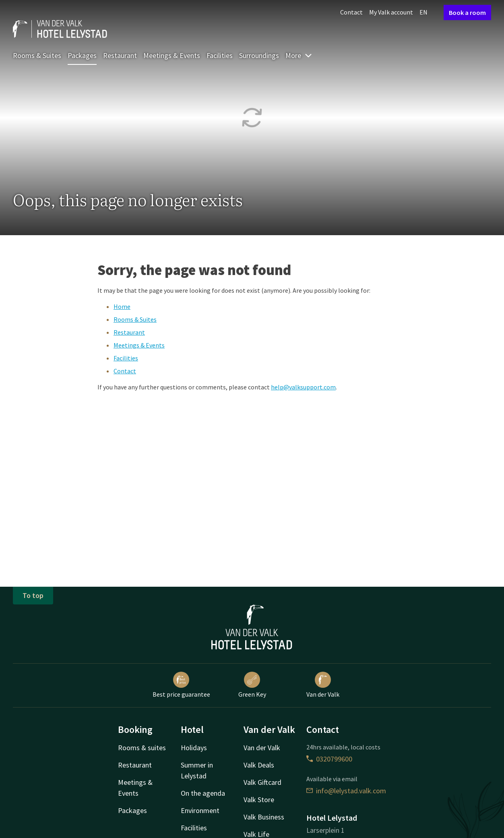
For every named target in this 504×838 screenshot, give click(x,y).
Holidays (194, 748)
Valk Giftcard (262, 782)
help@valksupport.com (303, 387)
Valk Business (264, 817)
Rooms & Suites (37, 55)
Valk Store (259, 800)
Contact (351, 12)
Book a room (467, 12)
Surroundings (259, 55)
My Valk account (391, 12)
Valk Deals (259, 765)
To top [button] (33, 595)
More (299, 55)
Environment (200, 810)
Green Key (252, 685)
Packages (82, 55)
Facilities (220, 55)
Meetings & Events (172, 55)
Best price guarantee (181, 685)
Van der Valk (323, 685)
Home (122, 306)
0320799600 (329, 759)
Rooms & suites (142, 748)
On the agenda (203, 793)
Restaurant (120, 55)
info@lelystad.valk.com (346, 791)
